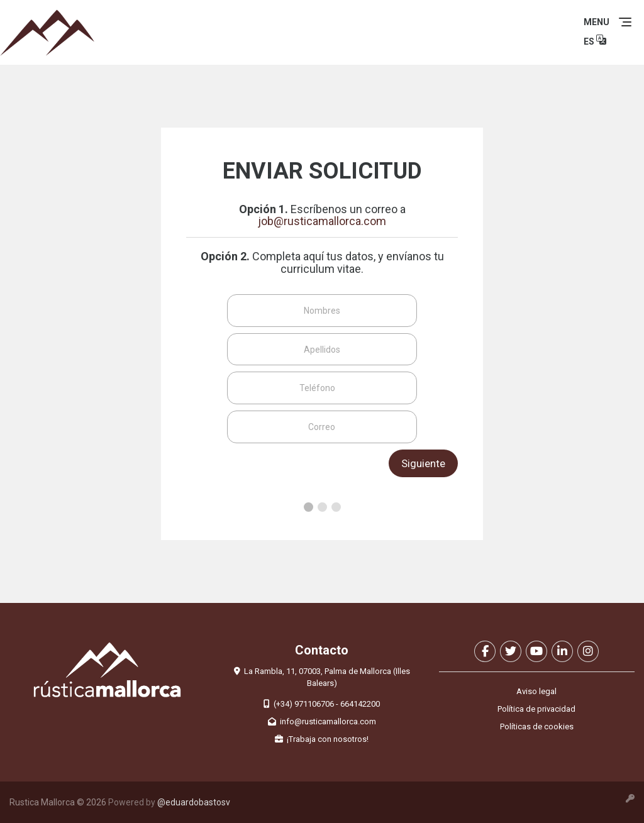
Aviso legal (536, 691)
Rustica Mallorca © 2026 (58, 802)
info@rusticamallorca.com (322, 721)
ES (595, 40)
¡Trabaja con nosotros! (322, 739)
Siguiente (423, 463)
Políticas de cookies (537, 726)
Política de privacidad (536, 709)
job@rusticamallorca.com (322, 221)
